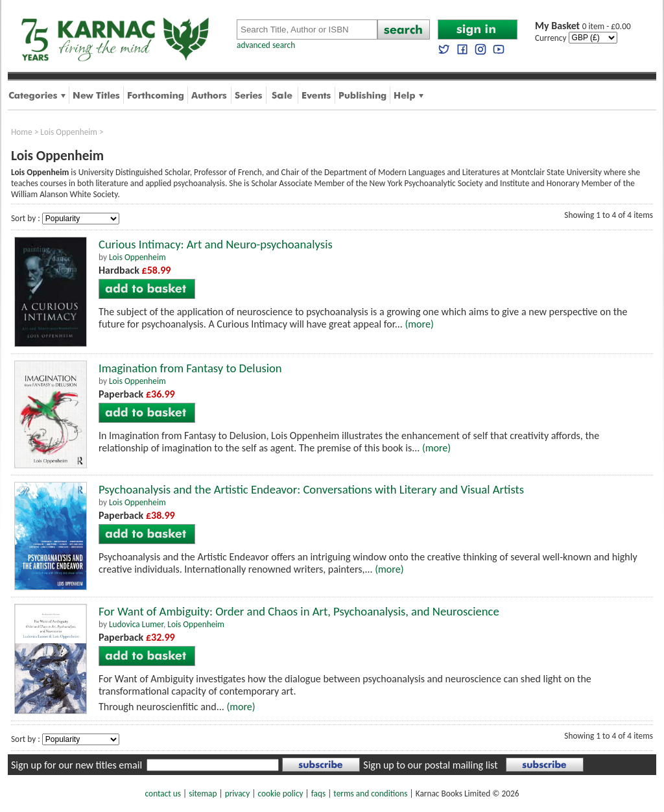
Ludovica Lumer (136, 624)
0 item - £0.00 (583, 26)
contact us (163, 794)
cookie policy (280, 794)
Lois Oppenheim (69, 132)
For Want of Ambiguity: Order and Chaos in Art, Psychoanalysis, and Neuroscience (299, 611)
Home (22, 132)
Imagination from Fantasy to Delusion (190, 368)
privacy (238, 794)
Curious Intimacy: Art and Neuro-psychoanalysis (216, 244)
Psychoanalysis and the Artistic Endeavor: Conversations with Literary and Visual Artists (311, 489)
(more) (419, 324)
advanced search (266, 45)
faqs (318, 794)
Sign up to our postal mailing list (430, 765)
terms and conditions (370, 794)
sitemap (203, 794)
